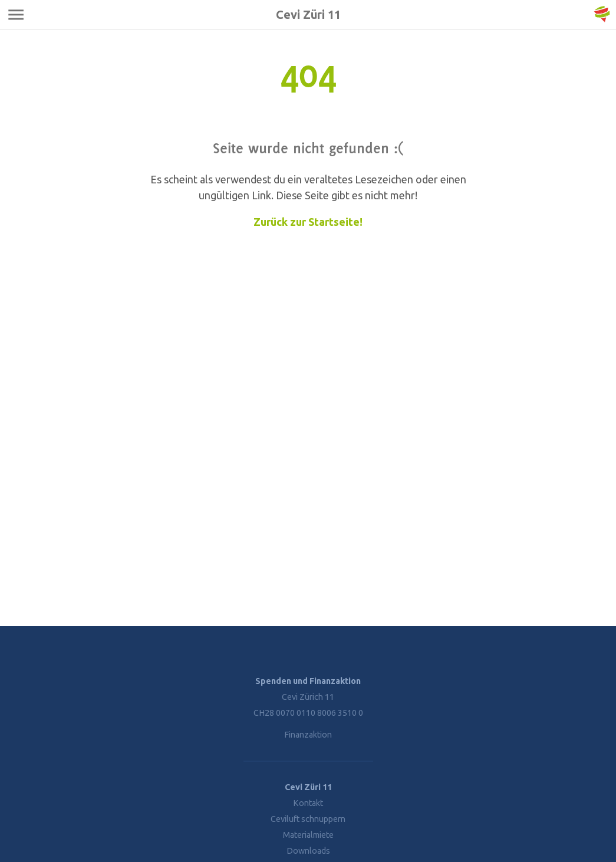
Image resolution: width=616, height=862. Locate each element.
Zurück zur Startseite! (308, 222)
